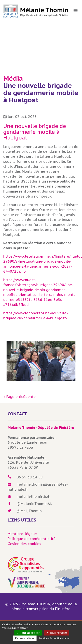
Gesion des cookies (24, 544)
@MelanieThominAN (34, 504)
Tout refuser (57, 633)
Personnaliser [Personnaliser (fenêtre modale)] (25, 638)
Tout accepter (28, 633)
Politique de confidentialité (32, 539)
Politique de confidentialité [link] (54, 638)
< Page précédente (19, 397)
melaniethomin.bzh (33, 496)
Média (13, 78)
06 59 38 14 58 (30, 477)
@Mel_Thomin (29, 511)
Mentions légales (23, 534)
